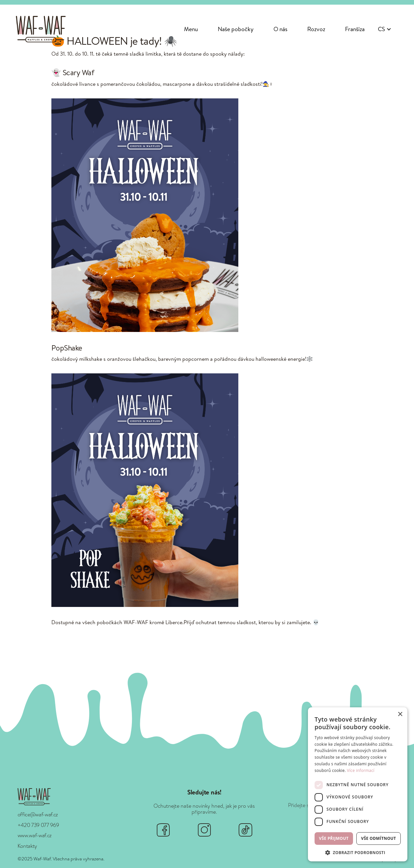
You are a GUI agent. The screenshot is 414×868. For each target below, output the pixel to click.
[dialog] (358, 784)
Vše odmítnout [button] (378, 838)
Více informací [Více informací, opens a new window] (361, 770)
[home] (41, 29)
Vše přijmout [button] (334, 838)
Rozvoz (316, 29)
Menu (191, 29)
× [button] (400, 714)
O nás (280, 29)
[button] (385, 29)
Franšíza (355, 29)
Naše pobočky (236, 29)
